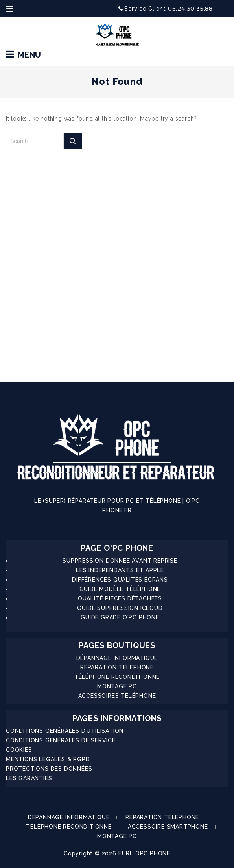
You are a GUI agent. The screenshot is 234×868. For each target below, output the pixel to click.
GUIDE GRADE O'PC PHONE (120, 617)
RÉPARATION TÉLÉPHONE (162, 817)
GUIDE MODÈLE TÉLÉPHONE (120, 589)
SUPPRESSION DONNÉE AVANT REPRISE (120, 561)
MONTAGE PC (117, 686)
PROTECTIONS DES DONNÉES (49, 769)
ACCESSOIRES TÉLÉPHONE (117, 696)
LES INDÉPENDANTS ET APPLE (120, 570)
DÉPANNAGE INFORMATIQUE (117, 658)
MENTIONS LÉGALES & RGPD (48, 759)
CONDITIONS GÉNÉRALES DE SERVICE (61, 740)
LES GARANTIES (29, 778)
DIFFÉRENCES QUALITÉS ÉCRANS (120, 580)
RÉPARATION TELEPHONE (117, 667)
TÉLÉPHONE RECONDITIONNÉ (117, 677)
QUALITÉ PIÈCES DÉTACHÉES (120, 598)
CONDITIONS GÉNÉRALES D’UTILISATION (65, 731)
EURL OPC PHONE (144, 853)
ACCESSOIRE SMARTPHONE (168, 827)
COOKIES (19, 750)
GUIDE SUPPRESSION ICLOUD (120, 608)
